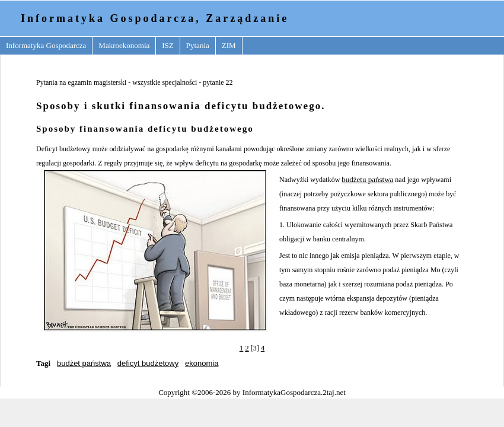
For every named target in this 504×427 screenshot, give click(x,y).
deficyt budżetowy (148, 363)
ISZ (168, 45)
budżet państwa (84, 363)
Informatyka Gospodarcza (46, 45)
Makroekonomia (124, 45)
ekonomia (202, 363)
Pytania (198, 45)
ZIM (229, 45)
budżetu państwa (367, 179)
